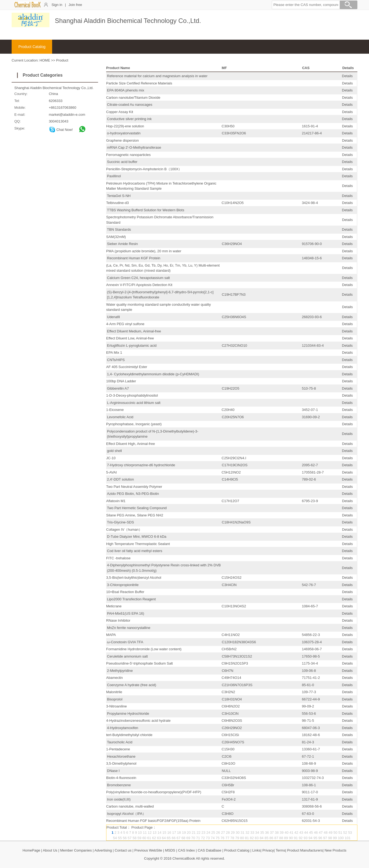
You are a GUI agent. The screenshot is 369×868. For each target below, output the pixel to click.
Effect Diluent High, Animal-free (130, 444)
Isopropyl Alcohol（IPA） (126, 814)
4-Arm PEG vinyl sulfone (125, 324)
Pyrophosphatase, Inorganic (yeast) (134, 424)
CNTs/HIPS (116, 360)
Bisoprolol (115, 699)
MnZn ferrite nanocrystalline (129, 628)
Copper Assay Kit (120, 112)
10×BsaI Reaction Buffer (125, 592)
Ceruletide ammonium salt (127, 656)
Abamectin (114, 678)
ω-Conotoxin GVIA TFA (125, 642)
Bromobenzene (119, 785)
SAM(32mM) (116, 237)
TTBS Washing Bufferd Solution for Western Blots (146, 210)
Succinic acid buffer (122, 162)
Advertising (103, 850)
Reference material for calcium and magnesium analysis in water (157, 76)
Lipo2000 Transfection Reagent (131, 599)
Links (256, 850)
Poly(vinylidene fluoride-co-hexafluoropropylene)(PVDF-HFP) (154, 792)
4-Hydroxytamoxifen (123, 728)
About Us (50, 850)
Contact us (123, 850)
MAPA (111, 635)
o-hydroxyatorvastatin (124, 133)
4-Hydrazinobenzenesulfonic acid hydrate (138, 721)
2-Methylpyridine (120, 671)
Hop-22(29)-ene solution (125, 126)
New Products (335, 850)
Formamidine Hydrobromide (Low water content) (144, 649)
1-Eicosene (115, 410)
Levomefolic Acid (120, 417)
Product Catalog (32, 47)
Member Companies (76, 850)
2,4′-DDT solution (120, 479)
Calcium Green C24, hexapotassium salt (138, 278)
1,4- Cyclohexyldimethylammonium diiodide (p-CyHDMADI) (153, 374)
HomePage (31, 850)
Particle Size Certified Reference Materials (139, 83)
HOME (45, 60)
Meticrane (114, 606)
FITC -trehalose (118, 558)
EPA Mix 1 (114, 353)
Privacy (268, 850)
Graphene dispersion (123, 140)
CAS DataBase (209, 850)
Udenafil (113, 317)
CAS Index (186, 850)
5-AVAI (111, 472)
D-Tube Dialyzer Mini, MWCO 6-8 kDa (137, 537)
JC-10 (111, 458)
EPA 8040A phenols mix (126, 90)
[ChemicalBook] (28, 7)
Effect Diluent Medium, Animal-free (134, 331)
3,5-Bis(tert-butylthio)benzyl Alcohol (134, 578)
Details (347, 76)
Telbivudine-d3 (118, 203)
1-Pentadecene (118, 749)
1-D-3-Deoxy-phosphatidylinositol (132, 395)
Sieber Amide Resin (122, 244)
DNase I (113, 771)
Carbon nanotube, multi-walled (130, 806)
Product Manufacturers (305, 850)
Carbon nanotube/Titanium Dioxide (133, 98)
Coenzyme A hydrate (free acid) (132, 685)
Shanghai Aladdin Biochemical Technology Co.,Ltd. (54, 88)
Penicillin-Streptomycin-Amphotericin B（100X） (144, 169)
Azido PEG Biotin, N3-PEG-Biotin (133, 494)
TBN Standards (119, 229)
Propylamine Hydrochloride (128, 714)
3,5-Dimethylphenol (121, 763)
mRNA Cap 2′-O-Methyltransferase (134, 147)
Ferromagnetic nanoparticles (128, 155)
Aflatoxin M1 (116, 501)
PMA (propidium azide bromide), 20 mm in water (144, 251)
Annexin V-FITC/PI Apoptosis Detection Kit (139, 285)
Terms (281, 850)
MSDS (170, 850)
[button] (306, 5)
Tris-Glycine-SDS (120, 522)
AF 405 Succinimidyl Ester (127, 367)
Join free (75, 5)
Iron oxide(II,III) (119, 799)
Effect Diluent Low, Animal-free (130, 338)
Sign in (57, 5)
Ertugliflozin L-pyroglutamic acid (132, 346)
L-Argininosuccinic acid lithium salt (134, 403)
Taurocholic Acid (120, 742)
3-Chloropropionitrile (123, 585)
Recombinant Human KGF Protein (134, 258)
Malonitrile (114, 692)
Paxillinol (114, 176)
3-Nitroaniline (117, 706)
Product (62, 60)
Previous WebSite (148, 850)
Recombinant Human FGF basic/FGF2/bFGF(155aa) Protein (153, 821)
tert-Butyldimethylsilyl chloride (129, 735)
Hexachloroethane (121, 756)
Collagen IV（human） (124, 530)
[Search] (348, 6)
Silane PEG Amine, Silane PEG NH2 (135, 515)
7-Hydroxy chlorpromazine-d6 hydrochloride (141, 465)
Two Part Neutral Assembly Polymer (134, 487)
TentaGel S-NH (119, 196)
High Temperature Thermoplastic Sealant (138, 544)
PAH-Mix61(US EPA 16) (126, 613)
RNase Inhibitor (118, 620)
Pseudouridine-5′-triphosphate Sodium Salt (140, 663)
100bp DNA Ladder (121, 381)
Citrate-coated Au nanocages (130, 105)
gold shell (114, 451)
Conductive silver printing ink (129, 119)
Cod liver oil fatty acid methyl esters (135, 551)
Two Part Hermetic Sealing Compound (137, 508)
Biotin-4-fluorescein (121, 778)
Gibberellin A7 (118, 388)
